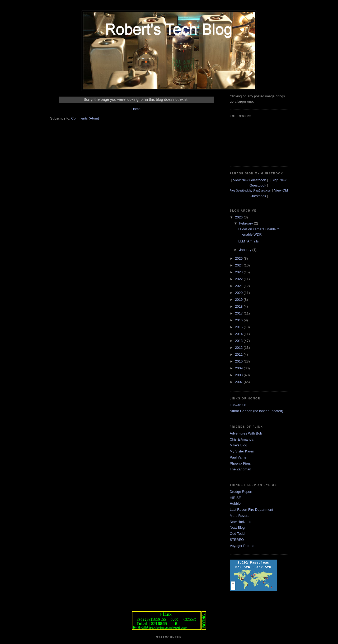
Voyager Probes (242, 546)
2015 (239, 327)
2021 (239, 286)
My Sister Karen (242, 451)
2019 (239, 300)
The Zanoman (240, 469)
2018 (239, 306)
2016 (239, 320)
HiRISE (235, 498)
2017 (239, 313)
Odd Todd (237, 534)
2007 (239, 382)
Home (136, 109)
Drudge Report (241, 492)
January (246, 250)
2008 (239, 375)
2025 (239, 258)
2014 (239, 334)
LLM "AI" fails (248, 241)
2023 (239, 272)
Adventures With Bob (246, 433)
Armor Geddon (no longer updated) (256, 411)
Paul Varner (239, 457)
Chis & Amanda (242, 439)
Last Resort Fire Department (251, 510)
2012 (239, 348)
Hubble (235, 504)
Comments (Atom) (85, 118)
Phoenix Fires (240, 463)
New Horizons (240, 522)
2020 (239, 293)
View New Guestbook (250, 180)
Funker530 (238, 405)
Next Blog (237, 528)
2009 (239, 368)
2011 (239, 354)
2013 (239, 341)
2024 (239, 265)
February (247, 223)
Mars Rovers (240, 516)
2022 (239, 279)
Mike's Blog (238, 445)
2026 (239, 217)
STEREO (237, 540)
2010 (239, 361)
